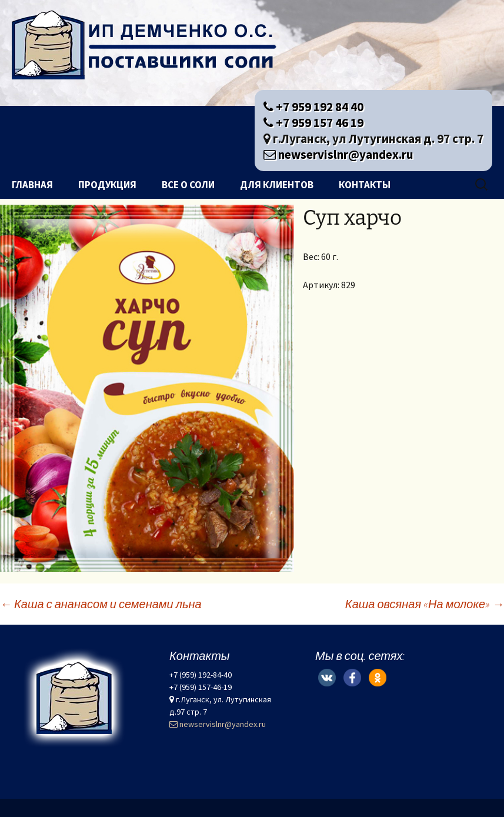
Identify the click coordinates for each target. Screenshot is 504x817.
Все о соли (188, 185)
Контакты (365, 185)
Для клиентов (277, 185)
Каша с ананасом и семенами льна (101, 604)
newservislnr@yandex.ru (338, 154)
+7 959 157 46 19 (313, 123)
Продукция (107, 185)
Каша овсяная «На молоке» (425, 604)
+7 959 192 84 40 (313, 107)
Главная (32, 185)
